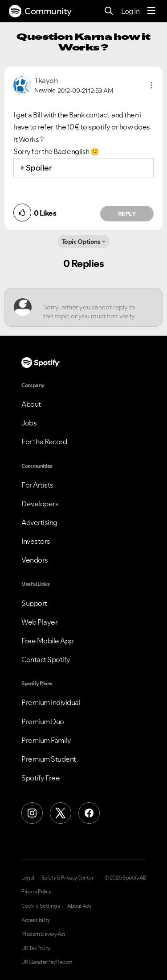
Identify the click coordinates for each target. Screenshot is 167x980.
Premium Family (46, 740)
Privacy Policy (36, 892)
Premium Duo (43, 721)
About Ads (79, 906)
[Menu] (151, 11)
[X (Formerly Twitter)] (61, 813)
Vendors (35, 560)
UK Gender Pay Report (47, 962)
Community (40, 11)
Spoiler (39, 168)
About (31, 404)
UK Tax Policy (36, 948)
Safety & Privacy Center (67, 878)
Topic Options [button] (81, 242)
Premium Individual (51, 702)
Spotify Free (41, 778)
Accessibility (36, 920)
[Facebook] (89, 813)
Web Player (39, 622)
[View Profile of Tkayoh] (46, 80)
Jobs (29, 423)
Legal (28, 878)
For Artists (37, 485)
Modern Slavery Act (43, 934)
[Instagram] (32, 813)
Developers (40, 504)
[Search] (109, 11)
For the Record (44, 442)
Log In (130, 11)
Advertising (39, 522)
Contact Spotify (46, 659)
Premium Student (49, 759)
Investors (36, 541)
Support (34, 603)
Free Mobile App (47, 641)
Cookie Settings (41, 906)
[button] (151, 85)
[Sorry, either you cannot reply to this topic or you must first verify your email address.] (92, 307)
